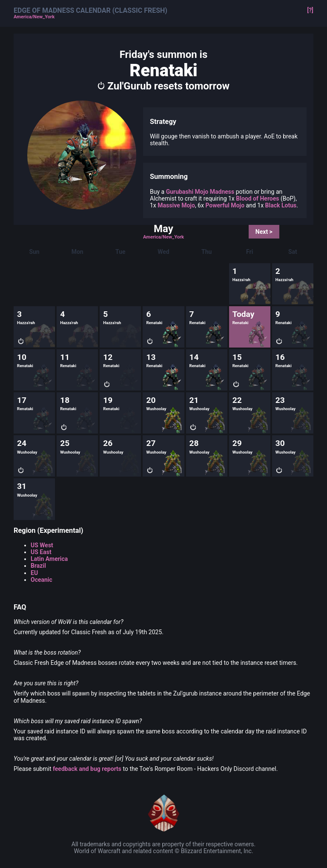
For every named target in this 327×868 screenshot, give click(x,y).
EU (34, 573)
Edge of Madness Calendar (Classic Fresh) (90, 11)
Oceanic (42, 580)
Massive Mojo (176, 205)
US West (42, 545)
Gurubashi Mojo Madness (200, 192)
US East (41, 552)
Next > (264, 232)
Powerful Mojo (225, 205)
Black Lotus (281, 205)
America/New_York (34, 17)
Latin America (49, 559)
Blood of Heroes (257, 198)
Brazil (38, 566)
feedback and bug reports (87, 769)
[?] (310, 10)
